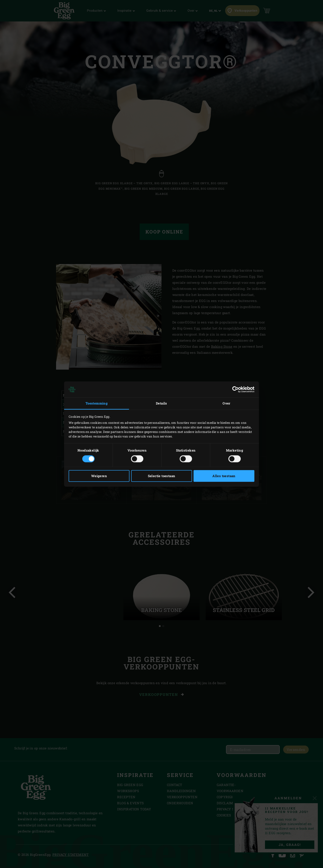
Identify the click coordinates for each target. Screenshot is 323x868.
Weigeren (99, 476)
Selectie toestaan (162, 476)
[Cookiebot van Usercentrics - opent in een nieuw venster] (235, 389)
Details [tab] (161, 403)
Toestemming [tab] (97, 403)
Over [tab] (226, 403)
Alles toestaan (224, 476)
